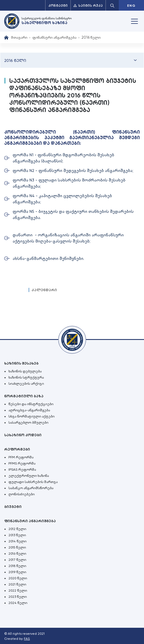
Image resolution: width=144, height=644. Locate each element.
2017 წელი (17, 560)
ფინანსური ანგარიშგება (54, 37)
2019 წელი (17, 572)
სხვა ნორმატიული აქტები (31, 416)
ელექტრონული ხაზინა (29, 476)
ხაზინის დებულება (25, 371)
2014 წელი (17, 541)
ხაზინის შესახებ (21, 363)
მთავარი (19, 37)
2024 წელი (18, 603)
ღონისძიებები (21, 494)
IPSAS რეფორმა (22, 470)
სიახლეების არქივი (26, 384)
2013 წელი (17, 535)
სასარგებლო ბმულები (28, 423)
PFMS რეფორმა (22, 463)
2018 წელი (17, 566)
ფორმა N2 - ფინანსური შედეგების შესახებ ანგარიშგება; (73, 171)
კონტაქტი (58, 6)
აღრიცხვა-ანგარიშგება (29, 410)
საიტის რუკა (88, 6)
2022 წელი (18, 591)
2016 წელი (17, 554)
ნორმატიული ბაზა (24, 396)
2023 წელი (18, 597)
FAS (27, 639)
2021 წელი (17, 584)
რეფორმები (17, 449)
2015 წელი (17, 547)
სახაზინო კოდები (23, 435)
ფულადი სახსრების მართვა (33, 482)
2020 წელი (18, 578)
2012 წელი (17, 529)
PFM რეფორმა (21, 457)
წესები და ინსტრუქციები (31, 404)
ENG (131, 6)
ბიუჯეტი (13, 507)
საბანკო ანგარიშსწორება (31, 488)
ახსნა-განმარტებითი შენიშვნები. (48, 258)
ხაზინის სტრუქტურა (26, 377)
